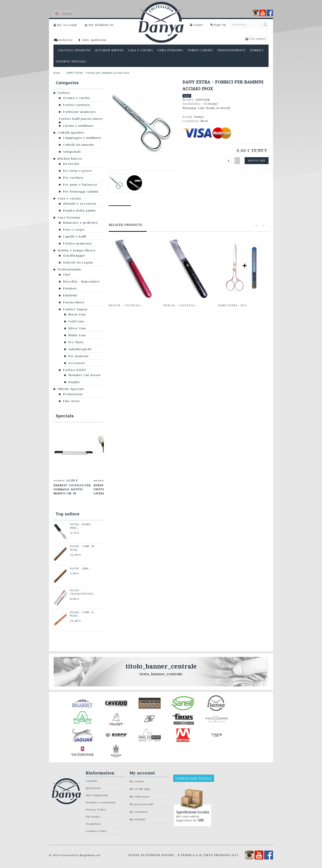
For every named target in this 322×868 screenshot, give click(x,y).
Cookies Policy (96, 830)
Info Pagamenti (97, 795)
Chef (67, 274)
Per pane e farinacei (80, 184)
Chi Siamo (93, 816)
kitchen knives (70, 159)
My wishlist (138, 819)
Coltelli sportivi (71, 133)
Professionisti (69, 269)
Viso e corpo (74, 229)
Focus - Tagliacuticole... (82, 592)
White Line (77, 335)
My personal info (142, 804)
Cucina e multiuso (78, 126)
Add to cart (257, 160)
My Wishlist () (101, 25)
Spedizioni (93, 788)
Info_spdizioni (94, 40)
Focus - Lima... (80, 568)
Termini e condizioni (101, 802)
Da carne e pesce (77, 171)
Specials (65, 416)
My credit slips (140, 788)
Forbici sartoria (76, 105)
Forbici (64, 93)
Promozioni (73, 394)
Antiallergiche (80, 349)
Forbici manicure (77, 243)
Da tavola (71, 164)
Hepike (74, 382)
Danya (199, 117)
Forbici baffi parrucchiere (81, 119)
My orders (137, 781)
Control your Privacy (194, 778)
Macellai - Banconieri (81, 281)
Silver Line (77, 328)
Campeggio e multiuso (82, 138)
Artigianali (72, 152)
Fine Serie (71, 401)
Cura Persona (69, 217)
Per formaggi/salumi (81, 191)
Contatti (91, 780)
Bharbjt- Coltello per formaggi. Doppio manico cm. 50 (72, 489)
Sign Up (220, 25)
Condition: (192, 121)
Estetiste (70, 295)
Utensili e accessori (80, 204)
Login (198, 25)
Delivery (66, 40)
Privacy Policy (96, 809)
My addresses (140, 796)
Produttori (93, 823)
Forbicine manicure (79, 112)
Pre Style (76, 342)
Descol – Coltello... (126, 305)
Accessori (77, 363)
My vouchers (139, 811)
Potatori (70, 288)
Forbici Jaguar (75, 309)
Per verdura (73, 178)
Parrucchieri (73, 302)
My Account (67, 25)
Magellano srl (90, 855)
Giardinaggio (74, 255)
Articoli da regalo (78, 262)
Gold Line (76, 321)
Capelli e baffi (75, 236)
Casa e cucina (69, 198)
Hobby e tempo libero (76, 250)
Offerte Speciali (71, 389)
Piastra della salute (79, 210)
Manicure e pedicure (80, 223)
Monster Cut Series (84, 375)
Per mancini (78, 356)
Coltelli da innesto (78, 145)
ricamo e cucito (76, 98)
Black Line (77, 314)
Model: (189, 100)
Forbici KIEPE (75, 370)
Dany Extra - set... (234, 305)
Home (57, 73)
